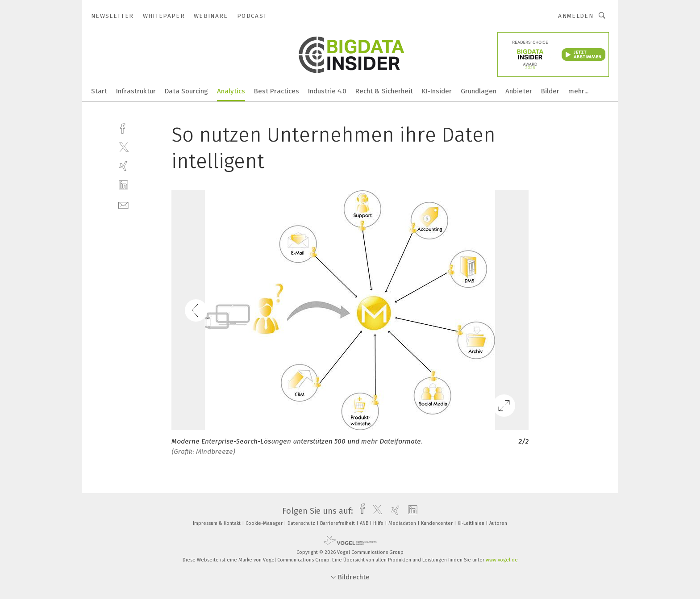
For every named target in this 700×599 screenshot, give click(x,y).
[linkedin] (123, 185)
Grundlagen (479, 91)
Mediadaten (403, 523)
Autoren (498, 523)
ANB (365, 523)
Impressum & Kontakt (217, 523)
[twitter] (123, 147)
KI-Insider (437, 91)
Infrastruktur (136, 91)
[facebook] (123, 128)
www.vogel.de (502, 560)
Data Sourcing (186, 91)
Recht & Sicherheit (384, 91)
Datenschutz (302, 523)
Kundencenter (437, 523)
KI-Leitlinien (472, 523)
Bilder (550, 91)
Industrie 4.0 (327, 91)
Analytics (231, 91)
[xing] (123, 166)
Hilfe (379, 523)
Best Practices (277, 91)
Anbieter (519, 91)
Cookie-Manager (265, 523)
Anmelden (576, 16)
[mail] (123, 204)
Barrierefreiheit (338, 523)
